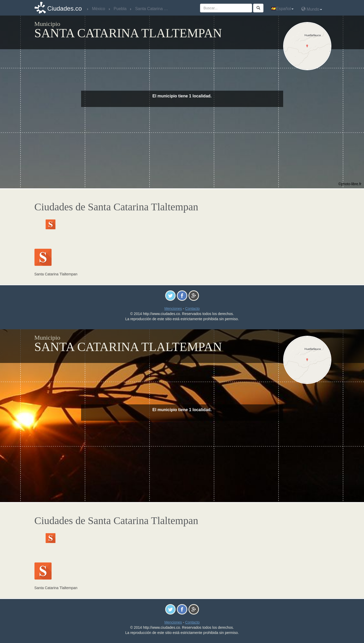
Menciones (173, 309)
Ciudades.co (65, 8)
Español (282, 9)
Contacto (192, 309)
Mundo (312, 9)
